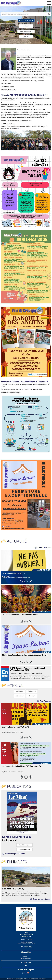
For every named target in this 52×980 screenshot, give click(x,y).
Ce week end (32, 691)
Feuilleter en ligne (25, 845)
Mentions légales (18, 979)
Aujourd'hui (20, 691)
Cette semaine (20, 696)
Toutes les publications (15, 854)
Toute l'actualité (44, 548)
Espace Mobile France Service (13, 573)
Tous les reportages (41, 899)
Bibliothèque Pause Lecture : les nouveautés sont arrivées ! (25, 655)
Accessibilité (42, 979)
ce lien (19, 128)
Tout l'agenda (45, 701)
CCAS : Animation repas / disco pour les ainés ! (20, 615)
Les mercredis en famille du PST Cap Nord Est (22, 766)
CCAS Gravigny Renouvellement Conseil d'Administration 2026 (27, 669)
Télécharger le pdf (24, 850)
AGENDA (26, 37)
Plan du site (10, 979)
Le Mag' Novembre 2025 (17, 837)
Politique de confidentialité (31, 979)
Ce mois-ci (32, 696)
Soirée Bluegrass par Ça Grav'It (15, 727)
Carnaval (26, 26)
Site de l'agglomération (26, 31)
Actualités (25, 955)
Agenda (25, 957)
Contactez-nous (27, 958)
